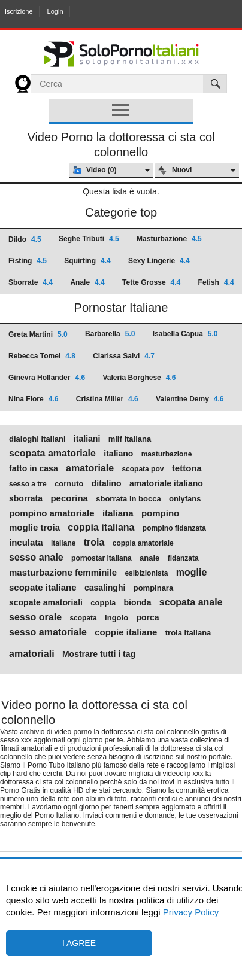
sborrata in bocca (128, 499)
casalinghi (105, 588)
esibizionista (146, 573)
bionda (138, 602)
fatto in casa (34, 468)
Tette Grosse (151, 282)
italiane (63, 543)
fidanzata (183, 558)
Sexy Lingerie (159, 261)
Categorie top (121, 212)
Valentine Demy (190, 399)
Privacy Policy (190, 912)
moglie (192, 573)
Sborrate (31, 282)
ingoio (117, 618)
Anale (87, 282)
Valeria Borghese (139, 378)
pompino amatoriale (52, 513)
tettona (187, 468)
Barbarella (110, 334)
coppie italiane (126, 632)
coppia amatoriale (143, 543)
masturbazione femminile (63, 573)
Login (55, 11)
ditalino (107, 483)
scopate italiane (43, 588)
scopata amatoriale (52, 454)
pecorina (69, 498)
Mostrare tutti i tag (99, 654)
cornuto (69, 484)
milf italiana (130, 439)
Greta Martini (38, 334)
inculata (26, 543)
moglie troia (34, 528)
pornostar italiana (102, 558)
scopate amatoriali (46, 602)
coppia (103, 603)
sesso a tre (28, 484)
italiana (118, 513)
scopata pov (143, 469)
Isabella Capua (185, 334)
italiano (118, 454)
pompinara (153, 588)
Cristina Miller (107, 399)
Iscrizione (19, 11)
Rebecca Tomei (42, 356)
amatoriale (90, 468)
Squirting (87, 261)
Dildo (25, 239)
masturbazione (167, 454)
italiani (87, 439)
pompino (160, 513)
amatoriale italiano (166, 483)
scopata (83, 618)
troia (94, 543)
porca (147, 617)
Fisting (28, 261)
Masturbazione (169, 239)
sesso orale (35, 617)
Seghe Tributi (89, 239)
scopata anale (191, 602)
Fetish (216, 282)
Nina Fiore (33, 399)
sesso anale (36, 558)
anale (149, 558)
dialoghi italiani (37, 439)
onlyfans (185, 499)
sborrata (26, 498)
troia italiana (188, 633)
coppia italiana (101, 528)
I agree (79, 943)
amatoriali (32, 654)
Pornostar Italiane (121, 308)
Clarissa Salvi (124, 356)
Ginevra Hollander (47, 378)
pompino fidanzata (174, 528)
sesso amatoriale (48, 632)
